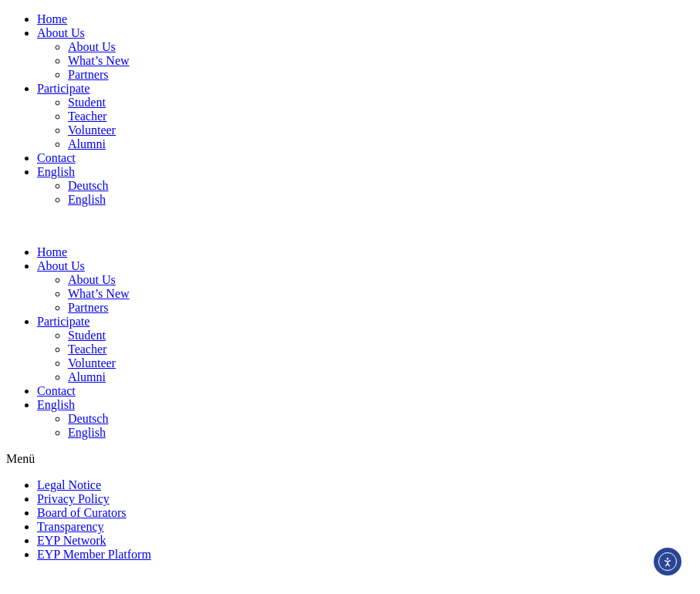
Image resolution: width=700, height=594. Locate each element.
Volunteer (92, 130)
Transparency (71, 526)
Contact (56, 158)
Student (87, 102)
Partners (88, 74)
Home (52, 19)
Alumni (87, 144)
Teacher (87, 116)
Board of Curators (82, 513)
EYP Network (72, 540)
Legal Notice (69, 485)
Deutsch (88, 186)
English (56, 172)
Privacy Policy (73, 499)
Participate (63, 88)
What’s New (99, 61)
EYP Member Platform (94, 554)
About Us (61, 33)
